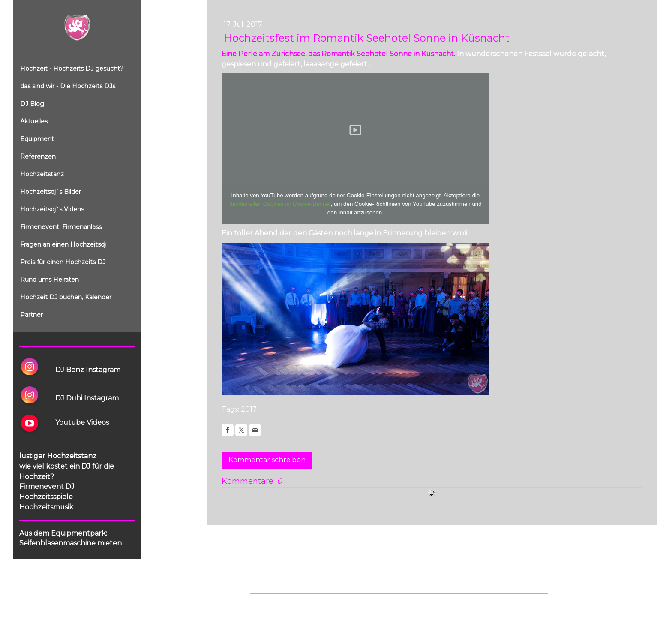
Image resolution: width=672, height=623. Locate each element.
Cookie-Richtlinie (348, 602)
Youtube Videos (82, 423)
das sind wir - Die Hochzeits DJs (68, 86)
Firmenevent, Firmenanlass (61, 227)
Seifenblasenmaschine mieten (70, 543)
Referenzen (38, 157)
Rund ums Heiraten (49, 280)
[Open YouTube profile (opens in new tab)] (30, 423)
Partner (31, 315)
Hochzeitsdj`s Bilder (51, 192)
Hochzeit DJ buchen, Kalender (66, 297)
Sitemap (387, 602)
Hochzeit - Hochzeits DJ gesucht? (72, 69)
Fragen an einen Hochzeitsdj (63, 244)
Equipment (37, 139)
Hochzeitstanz (42, 174)
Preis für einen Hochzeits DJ (63, 262)
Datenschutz (303, 602)
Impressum (266, 602)
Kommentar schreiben (267, 460)
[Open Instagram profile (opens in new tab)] (30, 367)
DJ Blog (32, 104)
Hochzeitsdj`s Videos (52, 209)
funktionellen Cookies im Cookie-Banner (280, 204)
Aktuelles (34, 121)
